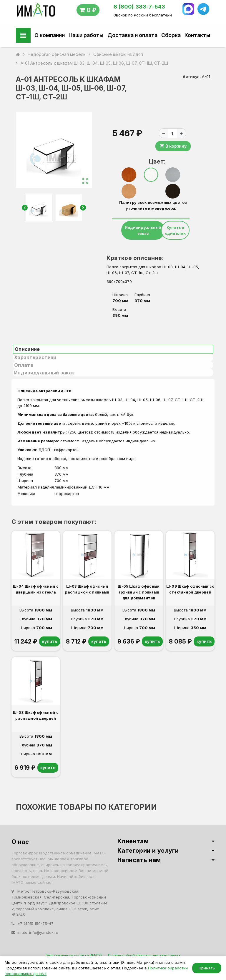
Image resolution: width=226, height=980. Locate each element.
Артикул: (192, 76)
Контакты (197, 35)
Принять (207, 968)
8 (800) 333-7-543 (139, 7)
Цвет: (153, 161)
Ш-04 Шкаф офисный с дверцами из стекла (36, 589)
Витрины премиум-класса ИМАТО (74, 955)
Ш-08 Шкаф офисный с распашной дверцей (36, 715)
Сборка (171, 35)
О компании (50, 35)
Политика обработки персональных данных (144, 955)
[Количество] (172, 133)
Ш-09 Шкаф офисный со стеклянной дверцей (190, 589)
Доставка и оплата (132, 35)
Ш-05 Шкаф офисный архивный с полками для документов (139, 592)
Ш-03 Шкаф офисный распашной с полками (87, 589)
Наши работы (86, 35)
